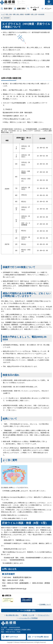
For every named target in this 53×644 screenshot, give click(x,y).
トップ (3, 14)
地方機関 (27, 14)
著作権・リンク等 (28, 615)
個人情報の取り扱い (12, 615)
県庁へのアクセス (12, 637)
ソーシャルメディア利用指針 (28, 618)
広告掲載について (45, 604)
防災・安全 (9, 14)
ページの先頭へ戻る (28, 611)
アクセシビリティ (44, 615)
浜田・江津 (34, 14)
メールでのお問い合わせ (40, 637)
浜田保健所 (7, 18)
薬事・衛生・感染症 (18, 14)
